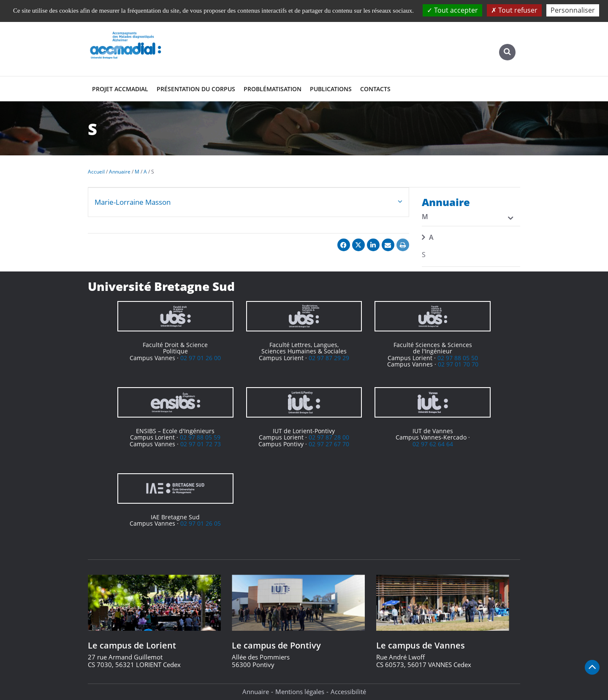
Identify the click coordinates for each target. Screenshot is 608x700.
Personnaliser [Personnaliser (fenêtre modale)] (573, 10)
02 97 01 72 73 (201, 444)
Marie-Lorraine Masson (133, 202)
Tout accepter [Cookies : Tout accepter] (452, 10)
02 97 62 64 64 (433, 444)
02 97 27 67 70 (329, 444)
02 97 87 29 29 (329, 358)
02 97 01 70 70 (458, 364)
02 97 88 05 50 (458, 358)
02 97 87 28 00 (329, 437)
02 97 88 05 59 (200, 437)
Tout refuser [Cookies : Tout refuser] (514, 10)
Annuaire (256, 692)
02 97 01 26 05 (201, 523)
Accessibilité (348, 692)
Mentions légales (300, 692)
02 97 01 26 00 (201, 358)
